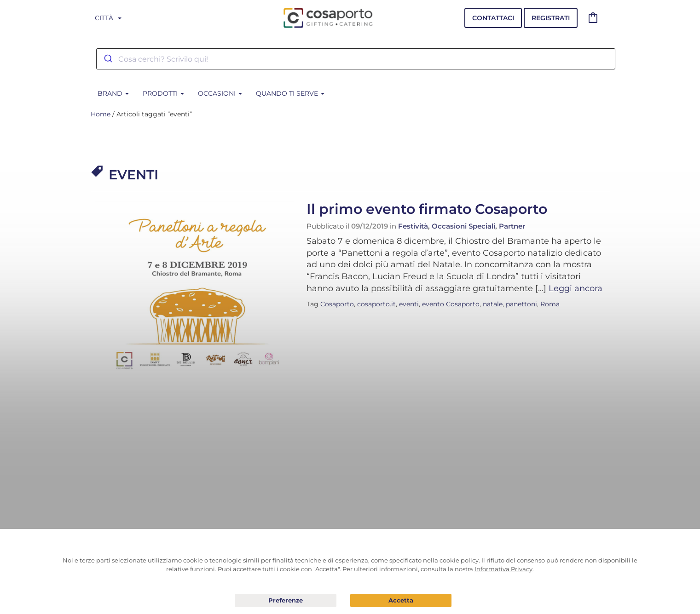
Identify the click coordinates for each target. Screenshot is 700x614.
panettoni (521, 304)
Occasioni (220, 93)
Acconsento (401, 600)
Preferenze (286, 601)
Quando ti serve (290, 93)
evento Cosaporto (451, 304)
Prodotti (163, 93)
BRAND (113, 93)
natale (493, 304)
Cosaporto (337, 304)
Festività (413, 226)
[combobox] (356, 59)
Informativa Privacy (503, 569)
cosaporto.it (376, 304)
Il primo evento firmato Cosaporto (427, 209)
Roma (550, 304)
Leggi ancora (576, 288)
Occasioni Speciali (463, 226)
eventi (409, 304)
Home (101, 114)
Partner (512, 226)
